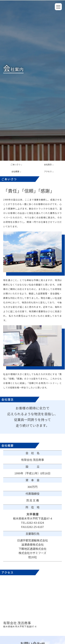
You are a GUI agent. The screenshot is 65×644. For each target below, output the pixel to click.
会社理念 (49, 164)
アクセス (49, 171)
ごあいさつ (16, 164)
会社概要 (16, 171)
